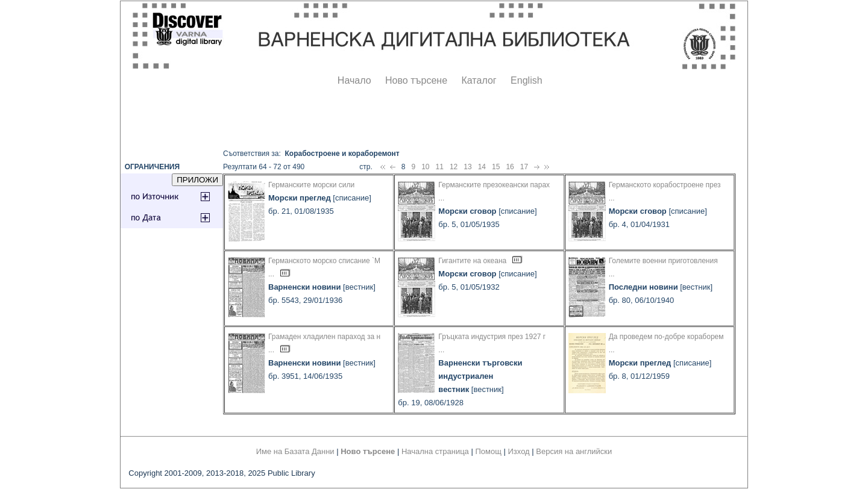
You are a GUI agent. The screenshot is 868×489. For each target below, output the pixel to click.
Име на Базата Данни (295, 451)
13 (467, 167)
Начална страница (435, 451)
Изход (519, 451)
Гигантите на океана (472, 261)
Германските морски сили (311, 185)
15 (496, 167)
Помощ (488, 451)
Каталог (479, 80)
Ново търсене (416, 80)
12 (454, 167)
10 (425, 167)
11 (440, 167)
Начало (354, 80)
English (526, 80)
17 (524, 167)
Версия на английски (574, 451)
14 (482, 167)
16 (510, 167)
